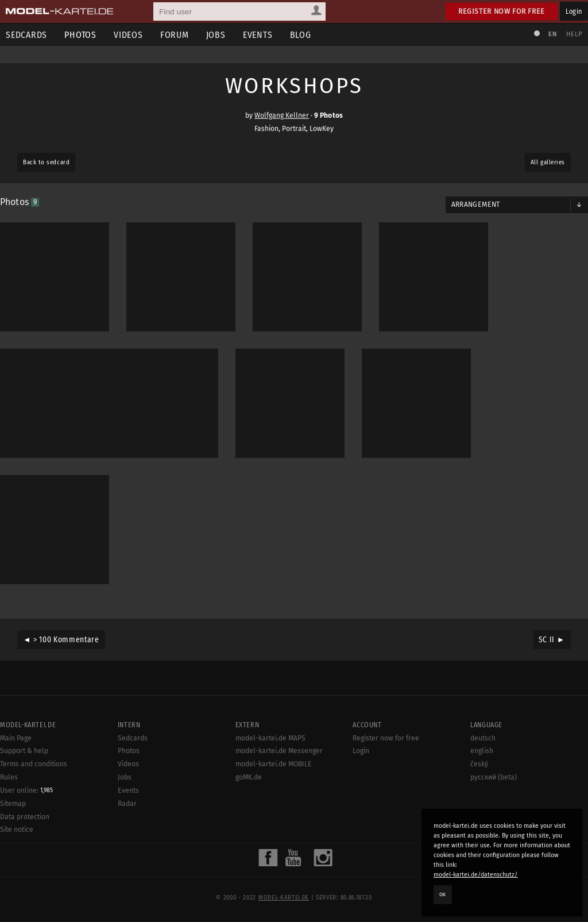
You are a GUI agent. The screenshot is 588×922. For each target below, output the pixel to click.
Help (574, 34)
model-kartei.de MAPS (270, 738)
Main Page (16, 738)
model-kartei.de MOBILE (274, 764)
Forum (175, 35)
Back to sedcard (46, 162)
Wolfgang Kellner (282, 115)
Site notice (17, 830)
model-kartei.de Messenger (279, 751)
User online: (26, 790)
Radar (127, 804)
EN (552, 34)
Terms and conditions (34, 764)
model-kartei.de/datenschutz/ (476, 875)
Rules (9, 777)
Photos (80, 35)
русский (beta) (494, 777)
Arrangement (476, 205)
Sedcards (133, 738)
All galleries (548, 162)
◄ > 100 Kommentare (61, 640)
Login (574, 11)
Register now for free (502, 11)
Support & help (24, 751)
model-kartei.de (284, 898)
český (479, 764)
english (482, 751)
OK (443, 894)
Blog (301, 35)
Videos (128, 35)
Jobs (216, 35)
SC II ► (552, 640)
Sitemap (13, 804)
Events (258, 35)
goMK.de (249, 777)
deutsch (483, 738)
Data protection (25, 817)
